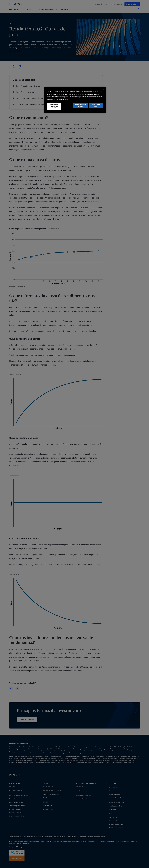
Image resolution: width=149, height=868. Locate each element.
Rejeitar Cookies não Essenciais (80, 105)
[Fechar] (103, 89)
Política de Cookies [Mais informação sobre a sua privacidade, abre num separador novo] (63, 100)
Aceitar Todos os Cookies (96, 105)
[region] (75, 100)
